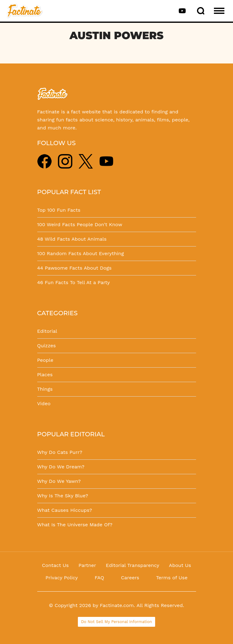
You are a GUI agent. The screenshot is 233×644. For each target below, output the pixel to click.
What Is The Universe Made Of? (75, 525)
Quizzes (47, 346)
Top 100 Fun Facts (59, 210)
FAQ (99, 578)
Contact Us (55, 565)
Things (45, 389)
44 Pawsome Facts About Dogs (74, 268)
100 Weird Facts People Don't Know (80, 224)
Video (44, 404)
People (45, 360)
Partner (87, 565)
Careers (130, 578)
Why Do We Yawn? (59, 481)
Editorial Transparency (133, 565)
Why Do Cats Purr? (60, 452)
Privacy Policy (62, 578)
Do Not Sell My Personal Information (116, 622)
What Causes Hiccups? (65, 510)
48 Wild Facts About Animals (72, 239)
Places (45, 375)
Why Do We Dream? (61, 467)
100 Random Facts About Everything (81, 253)
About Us (180, 565)
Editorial (47, 331)
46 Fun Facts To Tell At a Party (74, 282)
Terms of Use (172, 578)
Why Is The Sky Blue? (63, 496)
